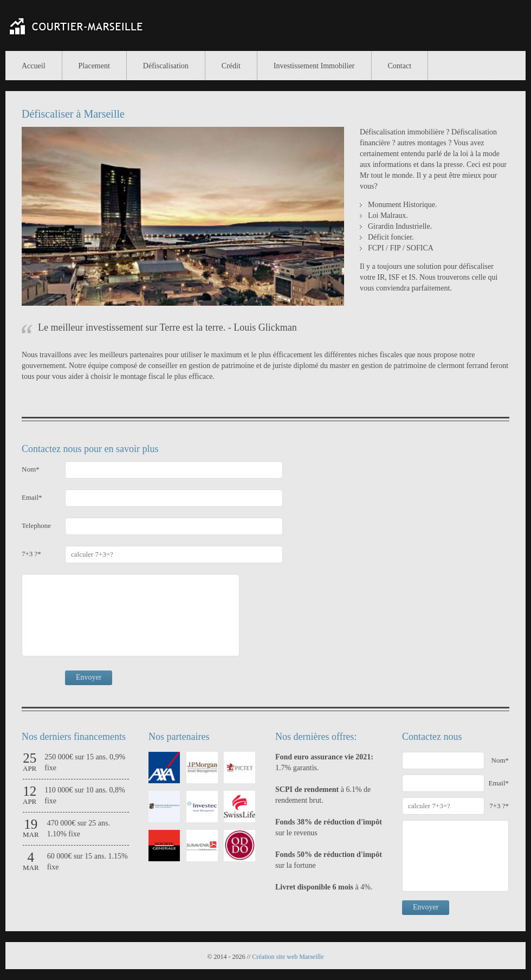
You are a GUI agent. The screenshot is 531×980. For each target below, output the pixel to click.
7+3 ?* (31, 554)
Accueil (34, 66)
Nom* (31, 469)
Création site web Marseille (288, 957)
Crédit (231, 66)
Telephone (36, 526)
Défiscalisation (166, 66)
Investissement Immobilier (314, 66)
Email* (32, 497)
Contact (400, 66)
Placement (94, 66)
